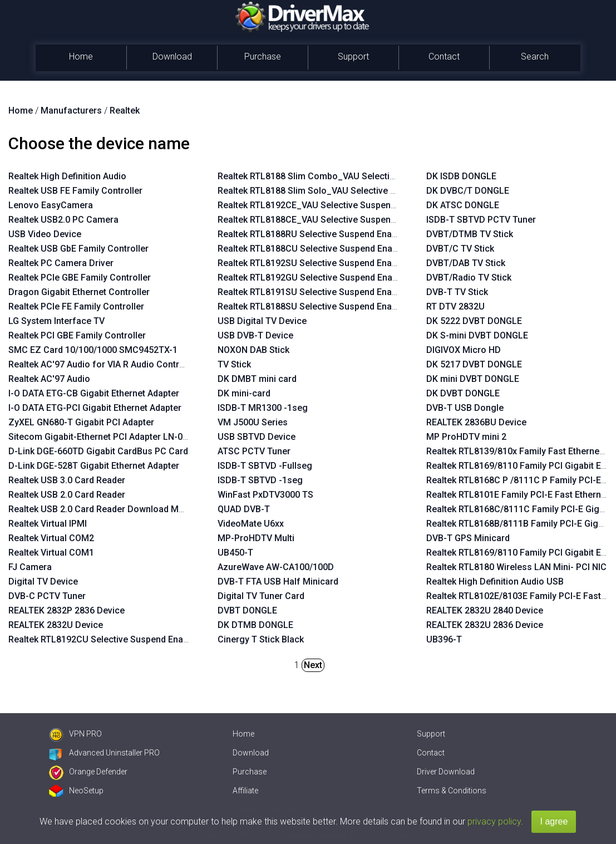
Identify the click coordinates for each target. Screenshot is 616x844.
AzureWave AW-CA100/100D (276, 567)
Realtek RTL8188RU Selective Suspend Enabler (312, 234)
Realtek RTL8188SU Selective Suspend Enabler (312, 306)
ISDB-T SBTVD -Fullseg (265, 466)
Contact (444, 57)
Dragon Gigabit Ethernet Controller (79, 292)
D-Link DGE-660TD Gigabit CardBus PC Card (98, 451)
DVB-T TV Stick (457, 292)
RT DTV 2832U (455, 306)
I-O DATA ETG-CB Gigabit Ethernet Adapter (94, 393)
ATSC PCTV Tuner (254, 451)
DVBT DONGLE (247, 610)
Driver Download (446, 772)
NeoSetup (76, 791)
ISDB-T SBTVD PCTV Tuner (481, 220)
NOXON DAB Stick (253, 350)
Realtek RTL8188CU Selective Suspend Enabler (313, 249)
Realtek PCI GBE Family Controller (77, 335)
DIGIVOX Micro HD (464, 350)
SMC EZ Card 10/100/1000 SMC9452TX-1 (93, 350)
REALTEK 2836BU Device (476, 422)
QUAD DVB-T (244, 509)
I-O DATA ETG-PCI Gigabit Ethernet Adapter (95, 408)
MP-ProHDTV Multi (256, 538)
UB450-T (235, 553)
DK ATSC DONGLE (463, 205)
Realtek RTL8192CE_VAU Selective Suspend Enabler (323, 205)
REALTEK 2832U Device (56, 625)
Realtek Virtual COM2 (51, 538)
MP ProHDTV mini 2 (466, 437)
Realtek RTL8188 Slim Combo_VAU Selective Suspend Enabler (344, 176)
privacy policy (494, 821)
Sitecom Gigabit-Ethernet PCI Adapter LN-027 (100, 437)
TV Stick (234, 364)
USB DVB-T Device (255, 335)
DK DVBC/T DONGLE (468, 191)
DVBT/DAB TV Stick (466, 263)
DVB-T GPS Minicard (468, 538)
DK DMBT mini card (257, 379)
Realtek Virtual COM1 (51, 553)
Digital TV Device (43, 582)
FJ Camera (30, 567)
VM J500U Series (253, 422)
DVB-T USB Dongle (465, 408)
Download (172, 57)
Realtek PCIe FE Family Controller (76, 306)
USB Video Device (45, 234)
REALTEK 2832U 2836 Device (485, 625)
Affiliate (245, 791)
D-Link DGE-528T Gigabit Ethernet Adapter (94, 466)
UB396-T (444, 639)
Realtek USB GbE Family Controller (78, 249)
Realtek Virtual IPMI (48, 524)
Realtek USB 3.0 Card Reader (67, 480)
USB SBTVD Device (257, 437)
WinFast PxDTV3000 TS (265, 495)
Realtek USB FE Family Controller (75, 191)
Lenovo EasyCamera (51, 205)
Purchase (263, 57)
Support (353, 57)
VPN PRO (75, 734)
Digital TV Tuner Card (261, 596)
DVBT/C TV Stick (460, 249)
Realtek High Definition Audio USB (495, 582)
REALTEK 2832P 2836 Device (66, 610)
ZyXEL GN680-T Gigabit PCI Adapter (81, 422)
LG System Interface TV (56, 321)
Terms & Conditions (452, 791)
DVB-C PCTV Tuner (47, 596)
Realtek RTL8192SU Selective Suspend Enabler (312, 263)
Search (535, 57)
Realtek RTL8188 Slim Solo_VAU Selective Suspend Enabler (338, 191)
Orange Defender (88, 772)
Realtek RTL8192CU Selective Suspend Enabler (104, 639)
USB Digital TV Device (262, 321)
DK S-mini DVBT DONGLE (477, 335)
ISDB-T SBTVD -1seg (260, 480)
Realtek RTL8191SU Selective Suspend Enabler (312, 292)
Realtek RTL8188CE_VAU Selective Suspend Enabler (323, 220)
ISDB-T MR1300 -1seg (263, 408)
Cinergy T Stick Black (261, 639)
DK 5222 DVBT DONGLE (474, 321)
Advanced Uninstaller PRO (104, 753)
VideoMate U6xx (251, 524)
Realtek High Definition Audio (67, 176)
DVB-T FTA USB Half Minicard (278, 582)
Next (313, 665)
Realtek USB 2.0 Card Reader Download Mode (101, 509)
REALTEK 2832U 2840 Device (485, 610)
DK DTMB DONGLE (255, 625)
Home (81, 57)
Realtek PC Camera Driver (61, 263)
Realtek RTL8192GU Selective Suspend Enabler (313, 278)
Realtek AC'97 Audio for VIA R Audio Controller (103, 364)
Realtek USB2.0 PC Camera (63, 220)
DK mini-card (244, 393)
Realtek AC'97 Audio (49, 379)
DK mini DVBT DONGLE (473, 379)
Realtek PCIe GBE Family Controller (80, 278)
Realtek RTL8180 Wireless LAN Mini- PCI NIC (516, 567)
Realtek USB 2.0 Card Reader (67, 495)
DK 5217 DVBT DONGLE (474, 364)
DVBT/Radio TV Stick (469, 278)
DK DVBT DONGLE (463, 393)
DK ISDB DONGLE (461, 176)
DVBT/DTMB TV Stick (470, 234)
